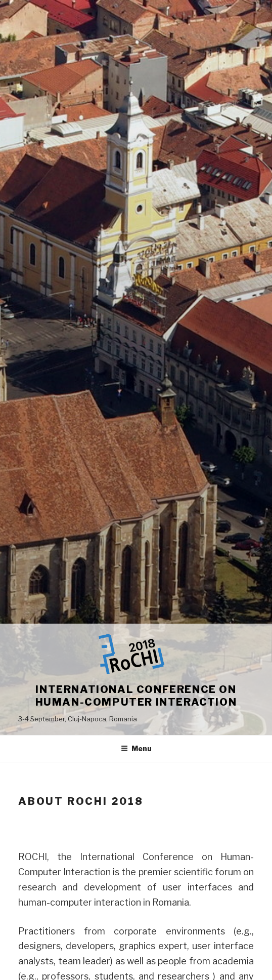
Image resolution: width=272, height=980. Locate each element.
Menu (136, 748)
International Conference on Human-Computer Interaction (136, 696)
